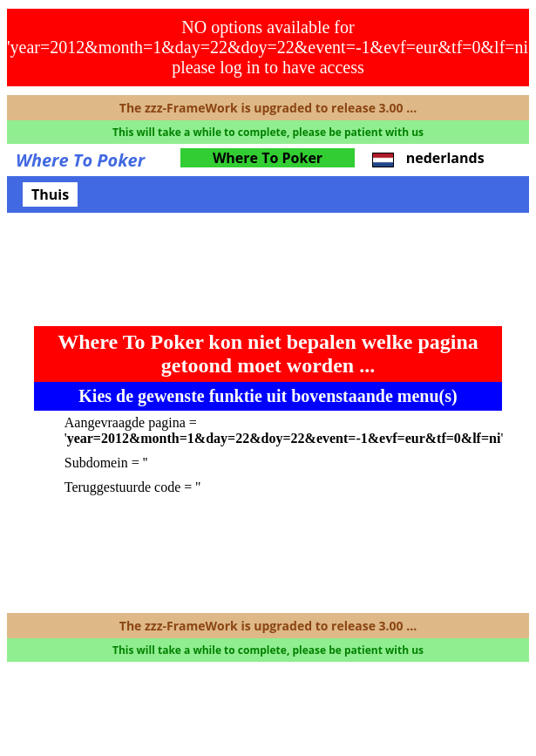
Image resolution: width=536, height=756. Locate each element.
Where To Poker (268, 158)
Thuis (50, 194)
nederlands (428, 158)
